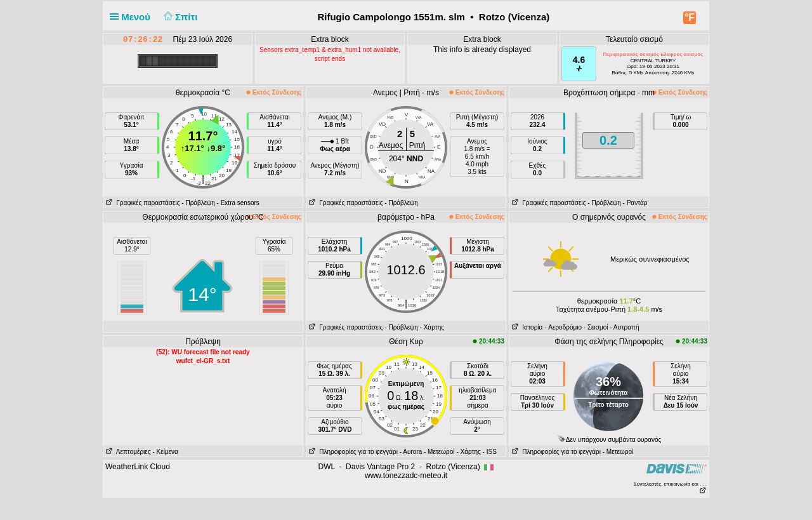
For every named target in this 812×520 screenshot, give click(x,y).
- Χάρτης (432, 327)
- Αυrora (411, 452)
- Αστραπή (624, 327)
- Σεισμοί (596, 327)
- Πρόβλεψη (198, 203)
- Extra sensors (238, 203)
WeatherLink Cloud (138, 467)
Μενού (133, 17)
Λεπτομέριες (127, 452)
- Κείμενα (165, 452)
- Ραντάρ (635, 203)
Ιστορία (526, 327)
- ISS (490, 452)
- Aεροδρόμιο (563, 327)
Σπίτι (179, 17)
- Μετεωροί (439, 452)
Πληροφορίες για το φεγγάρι (352, 452)
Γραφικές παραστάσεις (142, 203)
